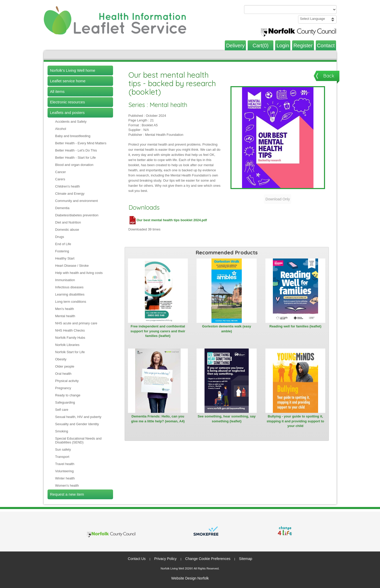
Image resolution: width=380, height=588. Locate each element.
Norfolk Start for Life (70, 352)
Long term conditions (71, 302)
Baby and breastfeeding (73, 136)
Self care (62, 410)
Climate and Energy (70, 194)
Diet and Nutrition (68, 222)
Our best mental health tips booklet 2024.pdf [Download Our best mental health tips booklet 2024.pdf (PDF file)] (168, 220)
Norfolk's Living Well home (73, 70)
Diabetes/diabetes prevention (77, 215)
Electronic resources (68, 102)
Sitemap (245, 559)
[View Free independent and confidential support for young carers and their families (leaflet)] (158, 291)
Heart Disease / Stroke (72, 266)
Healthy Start (65, 258)
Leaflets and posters (67, 113)
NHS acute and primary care (76, 323)
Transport (62, 457)
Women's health (67, 485)
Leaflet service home (68, 81)
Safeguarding (65, 402)
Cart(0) (261, 46)
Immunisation (65, 280)
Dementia (62, 208)
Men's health (65, 309)
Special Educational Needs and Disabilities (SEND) (78, 440)
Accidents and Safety (71, 122)
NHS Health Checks (70, 330)
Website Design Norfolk (190, 578)
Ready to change (68, 395)
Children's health (68, 186)
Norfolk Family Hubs (70, 338)
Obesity (61, 359)
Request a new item (67, 494)
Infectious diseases (69, 287)
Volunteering (64, 471)
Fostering (62, 251)
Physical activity (67, 381)
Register (303, 46)
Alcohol (61, 129)
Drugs (60, 237)
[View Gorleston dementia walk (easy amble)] (227, 291)
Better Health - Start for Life (76, 158)
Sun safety (63, 449)
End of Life (63, 244)
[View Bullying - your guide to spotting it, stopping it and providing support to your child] (295, 381)
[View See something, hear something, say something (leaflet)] (227, 381)
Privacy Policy (165, 559)
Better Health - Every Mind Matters (81, 143)
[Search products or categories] (290, 10)
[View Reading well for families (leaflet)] (295, 291)
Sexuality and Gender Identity (77, 424)
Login (283, 46)
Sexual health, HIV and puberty (78, 417)
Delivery (235, 46)
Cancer (61, 172)
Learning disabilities (70, 294)
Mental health (65, 316)
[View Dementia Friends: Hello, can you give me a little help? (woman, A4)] (158, 381)
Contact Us (137, 559)
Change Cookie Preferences (208, 559)
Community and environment (77, 201)
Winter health (65, 478)
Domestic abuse (67, 230)
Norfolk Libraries (67, 345)
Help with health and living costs (79, 273)
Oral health (63, 374)
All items (57, 91)
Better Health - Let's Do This (76, 150)
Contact (326, 46)
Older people (65, 366)
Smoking (62, 431)
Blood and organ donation (74, 165)
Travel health (65, 464)
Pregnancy (63, 388)
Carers (60, 179)
